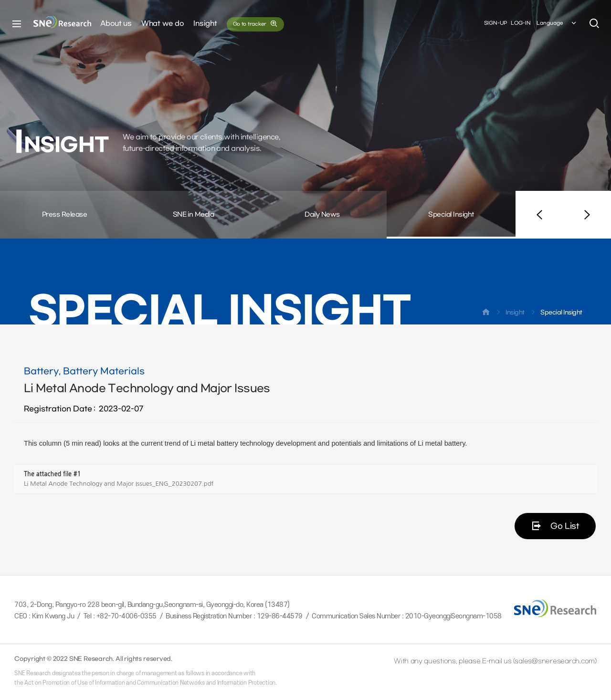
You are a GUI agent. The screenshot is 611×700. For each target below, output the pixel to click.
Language (557, 23)
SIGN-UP (495, 23)
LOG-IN (521, 23)
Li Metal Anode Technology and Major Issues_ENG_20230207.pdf (119, 484)
